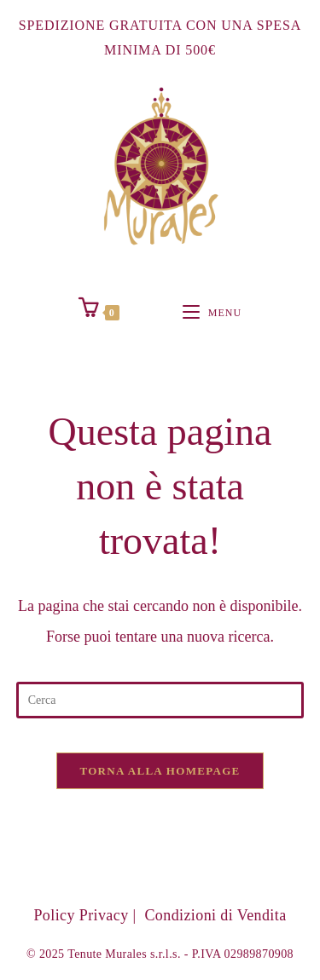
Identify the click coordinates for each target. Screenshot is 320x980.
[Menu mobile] (212, 313)
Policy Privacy (81, 915)
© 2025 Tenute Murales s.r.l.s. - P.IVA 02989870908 (160, 954)
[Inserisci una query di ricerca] (160, 700)
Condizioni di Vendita (215, 915)
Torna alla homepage (160, 771)
